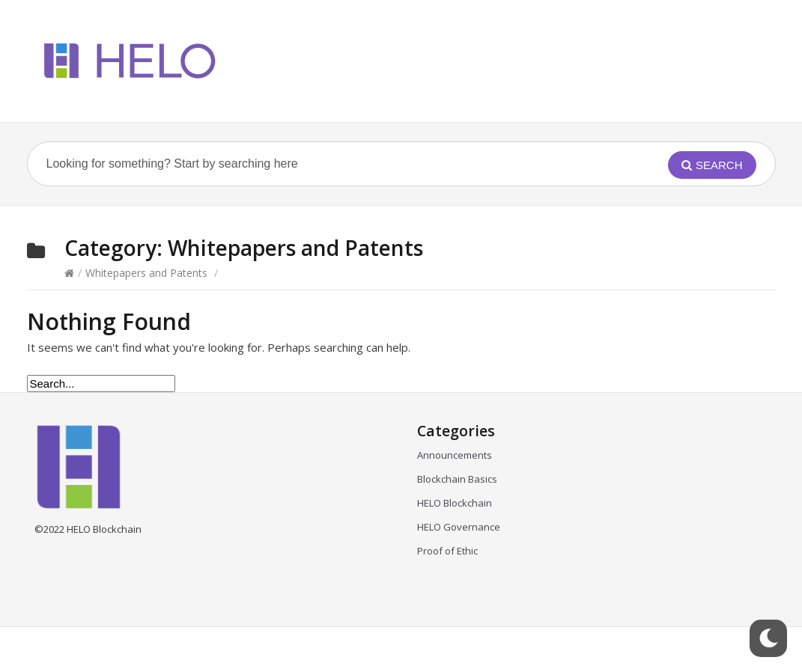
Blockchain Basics (457, 479)
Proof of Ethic (447, 551)
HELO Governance (459, 527)
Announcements (455, 455)
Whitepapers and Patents (146, 273)
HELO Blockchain (455, 503)
